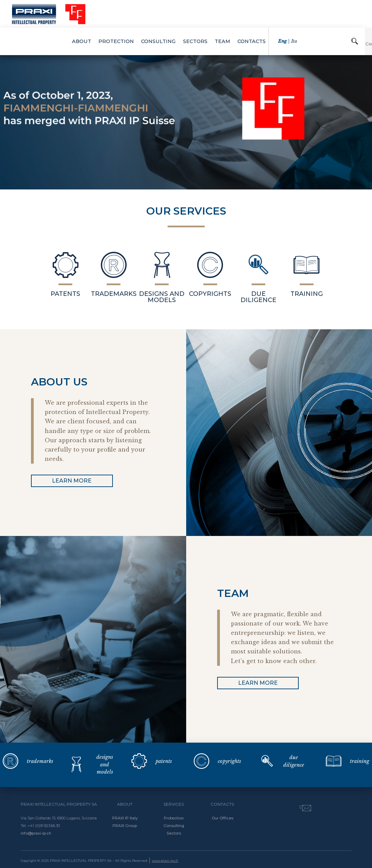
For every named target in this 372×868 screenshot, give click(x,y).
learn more (72, 481)
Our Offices (222, 818)
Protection (174, 818)
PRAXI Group (125, 826)
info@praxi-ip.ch (36, 833)
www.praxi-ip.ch (165, 861)
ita (301, 14)
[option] (186, 108)
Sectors (174, 833)
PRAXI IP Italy (125, 818)
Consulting (174, 826)
